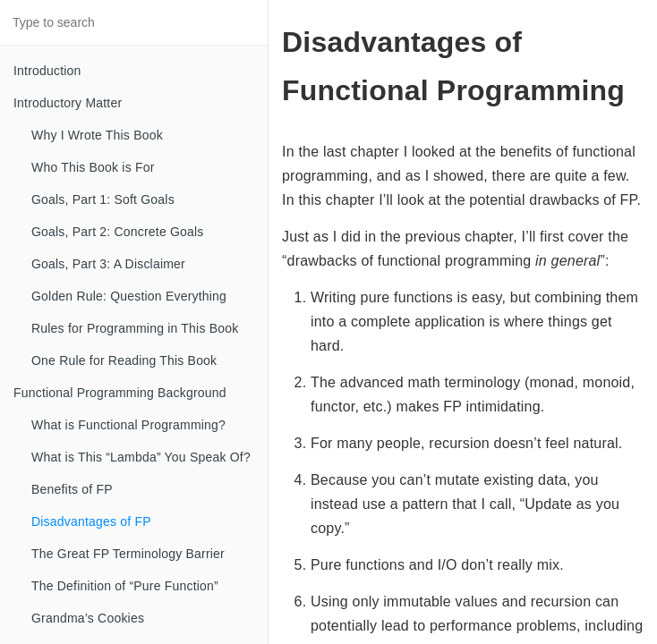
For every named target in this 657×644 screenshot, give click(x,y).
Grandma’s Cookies (88, 618)
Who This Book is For (93, 167)
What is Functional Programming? (128, 425)
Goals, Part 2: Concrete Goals (118, 232)
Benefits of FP (72, 489)
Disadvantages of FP (91, 521)
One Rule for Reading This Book (124, 360)
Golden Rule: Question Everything (129, 296)
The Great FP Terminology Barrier (128, 554)
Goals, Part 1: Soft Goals (103, 199)
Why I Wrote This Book (97, 135)
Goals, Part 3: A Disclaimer (108, 264)
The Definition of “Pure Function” (125, 586)
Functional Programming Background (120, 393)
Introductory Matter (68, 103)
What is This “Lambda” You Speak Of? (141, 457)
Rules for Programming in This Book (135, 328)
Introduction (47, 71)
